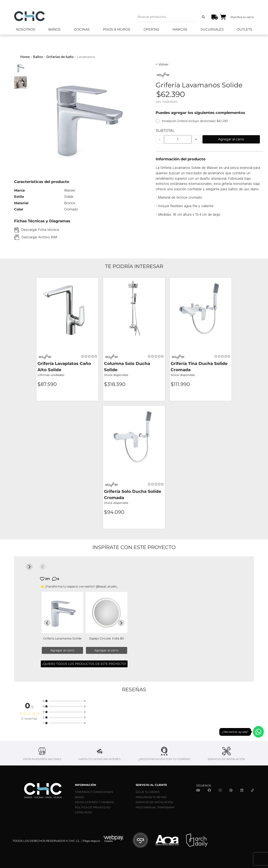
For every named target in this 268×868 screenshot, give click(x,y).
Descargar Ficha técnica (40, 230)
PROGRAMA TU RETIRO (151, 797)
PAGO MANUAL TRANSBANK (155, 807)
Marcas (180, 29)
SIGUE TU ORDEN (148, 792)
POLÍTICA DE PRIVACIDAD (93, 807)
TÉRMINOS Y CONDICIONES (94, 792)
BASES (79, 797)
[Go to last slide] (47, 623)
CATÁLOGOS (83, 812)
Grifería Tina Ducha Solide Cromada (199, 367)
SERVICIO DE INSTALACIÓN (154, 802)
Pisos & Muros (117, 29)
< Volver (162, 64)
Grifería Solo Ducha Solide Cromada (133, 495)
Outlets (244, 29)
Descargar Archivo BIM (39, 237)
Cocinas (82, 29)
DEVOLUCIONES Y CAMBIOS (94, 802)
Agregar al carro (231, 139)
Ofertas (151, 29)
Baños (54, 29)
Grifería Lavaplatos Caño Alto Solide (64, 367)
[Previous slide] (43, 567)
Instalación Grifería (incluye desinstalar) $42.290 (195, 121)
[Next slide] (29, 567)
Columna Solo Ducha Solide (127, 367)
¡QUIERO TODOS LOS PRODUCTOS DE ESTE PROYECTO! (84, 664)
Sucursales (212, 29)
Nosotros (25, 29)
